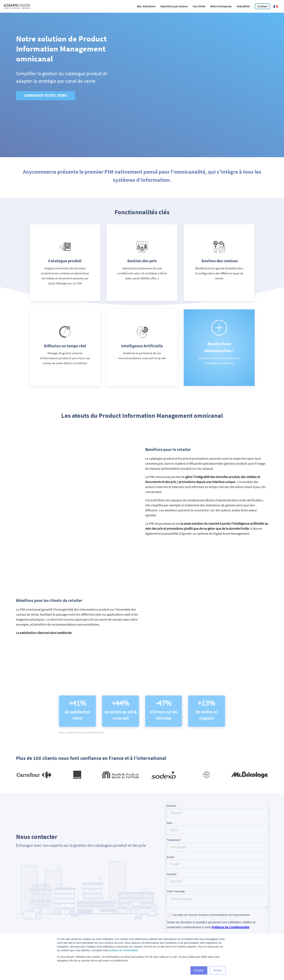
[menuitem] (262, 6)
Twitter (103, 916)
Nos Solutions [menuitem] (146, 6)
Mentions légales (15, 921)
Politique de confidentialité (41, 921)
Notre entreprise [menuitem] (221, 6)
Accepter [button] (199, 970)
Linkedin (104, 911)
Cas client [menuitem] (199, 6)
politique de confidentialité (124, 951)
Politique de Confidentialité (178, 929)
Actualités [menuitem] (243, 6)
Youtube (103, 921)
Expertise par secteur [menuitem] (174, 6)
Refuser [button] (218, 970)
